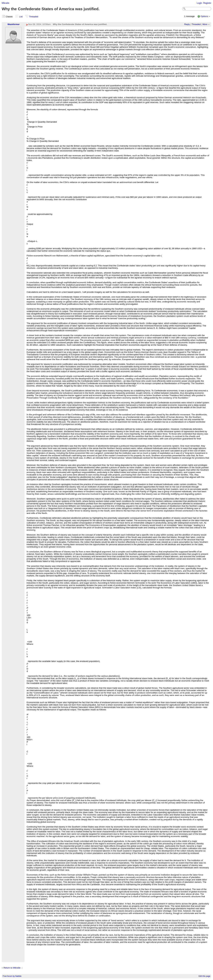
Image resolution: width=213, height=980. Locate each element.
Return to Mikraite (12, 968)
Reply (187, 24)
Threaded (34, 17)
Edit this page (204, 976)
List (21, 17)
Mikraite (6, 3)
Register (207, 3)
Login (199, 3)
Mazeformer (14, 24)
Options (204, 16)
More (205, 24)
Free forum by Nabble (12, 976)
